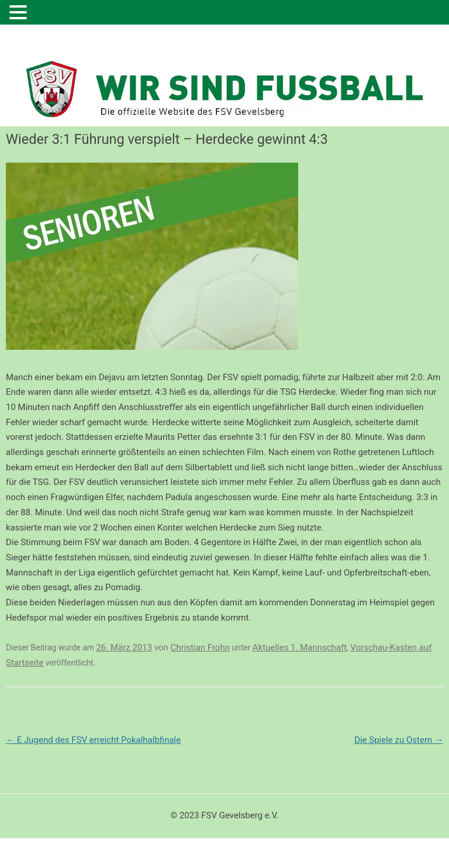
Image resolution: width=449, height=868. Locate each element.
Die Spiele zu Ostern (399, 740)
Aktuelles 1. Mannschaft (300, 647)
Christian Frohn (200, 647)
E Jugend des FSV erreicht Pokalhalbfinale (93, 740)
